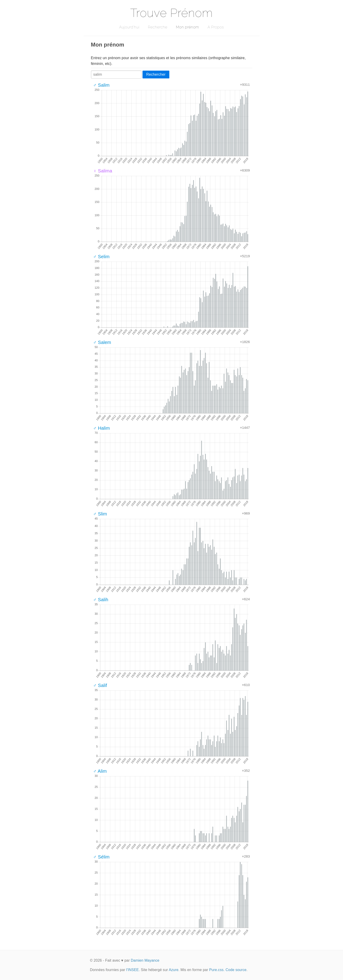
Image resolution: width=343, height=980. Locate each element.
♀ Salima (103, 171)
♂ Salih (101, 600)
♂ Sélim (102, 857)
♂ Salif (100, 685)
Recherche (158, 27)
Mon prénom (187, 27)
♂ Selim (102, 257)
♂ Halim (102, 428)
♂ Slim (100, 514)
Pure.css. (217, 970)
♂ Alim (100, 771)
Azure (174, 970)
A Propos (216, 27)
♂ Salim (102, 85)
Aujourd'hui (129, 27)
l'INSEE (133, 970)
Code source (236, 970)
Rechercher (156, 74)
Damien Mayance (145, 960)
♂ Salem (102, 342)
